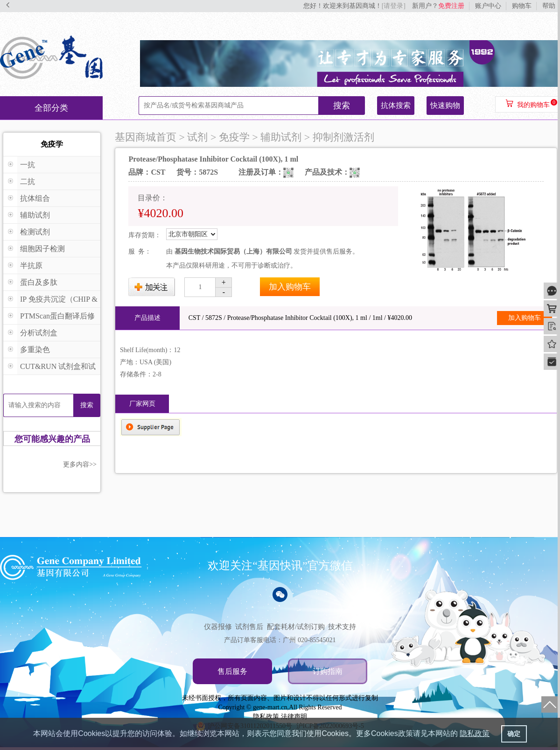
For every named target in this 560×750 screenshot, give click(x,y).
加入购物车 (290, 287)
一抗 (28, 165)
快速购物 (445, 105)
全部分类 (51, 108)
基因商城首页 (146, 137)
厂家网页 (142, 404)
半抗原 (31, 265)
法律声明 (294, 717)
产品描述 (147, 318)
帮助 (549, 6)
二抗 (28, 181)
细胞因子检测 (42, 249)
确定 (514, 734)
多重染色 (35, 350)
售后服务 (232, 671)
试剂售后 (249, 627)
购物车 (522, 6)
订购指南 (328, 671)
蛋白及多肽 (39, 282)
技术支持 (342, 627)
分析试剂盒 (39, 333)
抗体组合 (35, 198)
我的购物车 (533, 105)
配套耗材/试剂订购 (296, 627)
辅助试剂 (35, 215)
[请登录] (394, 6)
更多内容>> (80, 464)
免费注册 (451, 6)
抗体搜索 (396, 105)
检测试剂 (35, 232)
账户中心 (488, 6)
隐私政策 (266, 717)
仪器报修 (218, 627)
